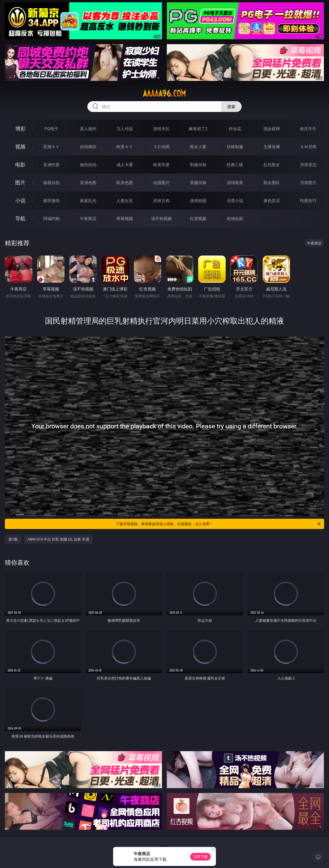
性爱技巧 (308, 201)
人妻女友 (125, 201)
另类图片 (308, 183)
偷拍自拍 (88, 165)
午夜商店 (88, 219)
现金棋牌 (272, 129)
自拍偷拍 (88, 147)
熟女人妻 (198, 147)
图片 (20, 182)
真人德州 (88, 129)
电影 (20, 164)
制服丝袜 (198, 165)
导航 (20, 218)
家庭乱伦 (88, 201)
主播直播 (272, 147)
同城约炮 (51, 219)
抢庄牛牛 (308, 129)
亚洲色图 (88, 183)
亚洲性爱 (51, 165)
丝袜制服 (235, 147)
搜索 (231, 107)
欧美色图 (125, 183)
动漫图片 (161, 183)
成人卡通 (125, 165)
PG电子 (51, 129)
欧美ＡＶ (125, 147)
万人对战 (125, 129)
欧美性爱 (161, 165)
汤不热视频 (161, 219)
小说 (20, 200)
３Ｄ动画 (161, 147)
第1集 (13, 539)
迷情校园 (198, 201)
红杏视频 (198, 219)
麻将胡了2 (198, 129)
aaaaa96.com (164, 93)
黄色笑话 (272, 201)
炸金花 (235, 129)
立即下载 (200, 857)
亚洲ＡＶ (51, 147)
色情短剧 (235, 219)
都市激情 (51, 201)
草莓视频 (125, 219)
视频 (20, 147)
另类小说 (235, 201)
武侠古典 (161, 201)
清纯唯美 (235, 183)
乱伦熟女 (272, 165)
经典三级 (235, 165)
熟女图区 (272, 183)
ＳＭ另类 (308, 147)
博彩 (20, 129)
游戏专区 (161, 129)
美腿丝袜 (198, 183)
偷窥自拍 (51, 183)
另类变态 (308, 165)
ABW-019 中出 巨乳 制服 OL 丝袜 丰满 (58, 539)
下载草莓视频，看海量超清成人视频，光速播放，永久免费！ (219, 524)
